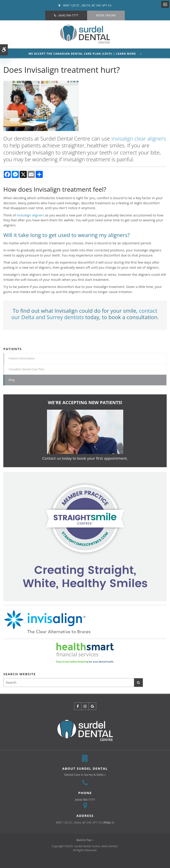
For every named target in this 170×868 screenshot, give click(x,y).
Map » (108, 822)
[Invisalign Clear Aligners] (85, 536)
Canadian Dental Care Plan (26, 369)
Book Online (106, 15)
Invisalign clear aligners (139, 138)
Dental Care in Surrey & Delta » (85, 775)
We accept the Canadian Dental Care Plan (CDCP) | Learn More (82, 54)
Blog (12, 380)
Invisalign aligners (30, 215)
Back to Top (85, 840)
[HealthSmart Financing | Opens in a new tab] (85, 653)
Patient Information (22, 358)
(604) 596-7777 (68, 15)
